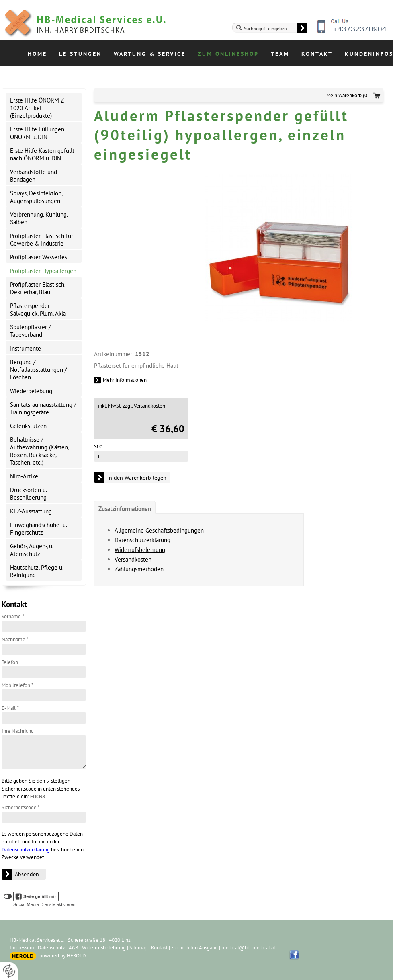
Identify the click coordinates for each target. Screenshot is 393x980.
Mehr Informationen (125, 380)
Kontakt (317, 54)
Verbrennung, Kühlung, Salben (39, 218)
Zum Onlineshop (228, 54)
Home (37, 54)
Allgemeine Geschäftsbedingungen (159, 530)
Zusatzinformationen (125, 509)
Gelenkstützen (28, 426)
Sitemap (138, 948)
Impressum (22, 948)
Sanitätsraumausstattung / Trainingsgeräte (43, 408)
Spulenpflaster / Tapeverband (30, 331)
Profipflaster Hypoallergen (43, 271)
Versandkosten (133, 559)
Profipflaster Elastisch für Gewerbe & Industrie (42, 240)
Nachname (15, 639)
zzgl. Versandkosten (144, 406)
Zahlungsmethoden (139, 569)
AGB (74, 948)
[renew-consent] (9, 971)
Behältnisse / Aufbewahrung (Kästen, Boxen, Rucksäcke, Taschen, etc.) (40, 451)
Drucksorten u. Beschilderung (29, 494)
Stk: (98, 446)
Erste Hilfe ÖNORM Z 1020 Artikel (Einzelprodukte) (37, 108)
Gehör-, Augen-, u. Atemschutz (32, 550)
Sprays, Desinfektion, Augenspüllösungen (36, 197)
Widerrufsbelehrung (140, 550)
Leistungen (80, 54)
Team (280, 54)
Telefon (10, 662)
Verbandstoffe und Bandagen (34, 176)
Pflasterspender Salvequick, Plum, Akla (38, 310)
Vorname (13, 616)
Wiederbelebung (31, 391)
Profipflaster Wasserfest (40, 257)
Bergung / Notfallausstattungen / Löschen (38, 370)
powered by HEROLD (63, 956)
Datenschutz (51, 948)
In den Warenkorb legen (137, 478)
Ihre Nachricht (17, 731)
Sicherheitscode (21, 807)
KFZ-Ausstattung (31, 511)
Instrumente (26, 348)
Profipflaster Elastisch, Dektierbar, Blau (38, 288)
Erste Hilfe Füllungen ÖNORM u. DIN (37, 133)
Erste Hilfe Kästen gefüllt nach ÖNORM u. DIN (42, 154)
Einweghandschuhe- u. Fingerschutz (39, 529)
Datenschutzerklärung (26, 850)
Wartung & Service (150, 54)
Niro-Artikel (25, 476)
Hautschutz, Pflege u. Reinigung (37, 571)
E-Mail (10, 708)
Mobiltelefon (17, 685)
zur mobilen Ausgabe (194, 948)
